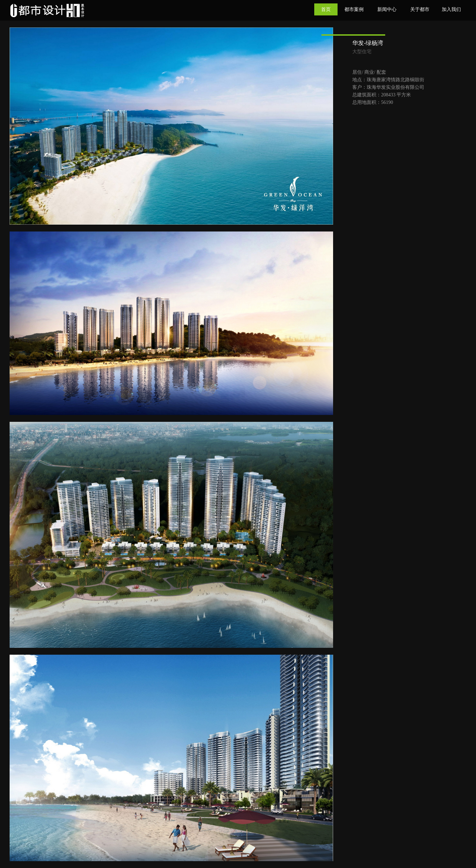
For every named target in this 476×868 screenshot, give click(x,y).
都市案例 (354, 9)
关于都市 (420, 9)
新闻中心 (387, 9)
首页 (326, 9)
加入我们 (451, 9)
